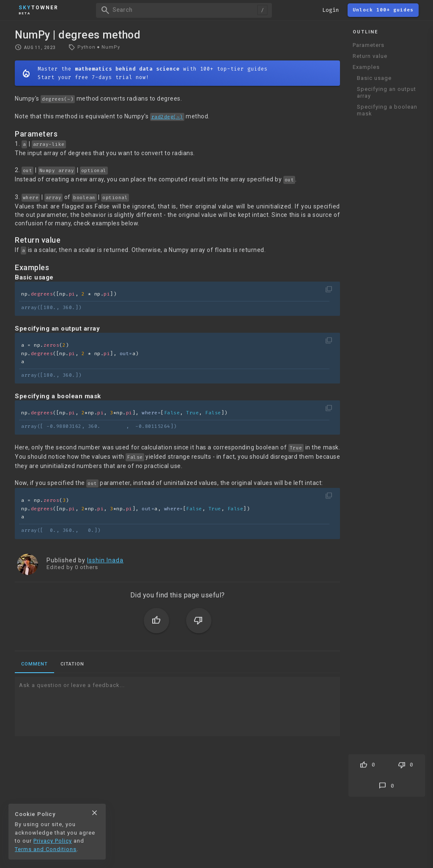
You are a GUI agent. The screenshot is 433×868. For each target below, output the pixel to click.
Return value (370, 56)
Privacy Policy (53, 841)
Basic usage (374, 78)
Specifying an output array (386, 92)
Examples (366, 67)
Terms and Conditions (46, 849)
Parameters (369, 45)
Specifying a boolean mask (387, 110)
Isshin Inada (105, 560)
